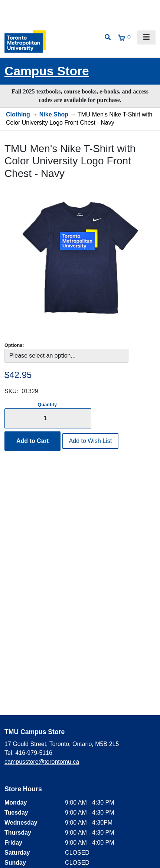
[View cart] (124, 37)
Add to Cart (32, 441)
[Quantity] (48, 418)
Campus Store (47, 71)
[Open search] (108, 37)
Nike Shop (54, 114)
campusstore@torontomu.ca (42, 762)
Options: (14, 345)
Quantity (47, 405)
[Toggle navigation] (146, 37)
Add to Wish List (91, 441)
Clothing (18, 114)
